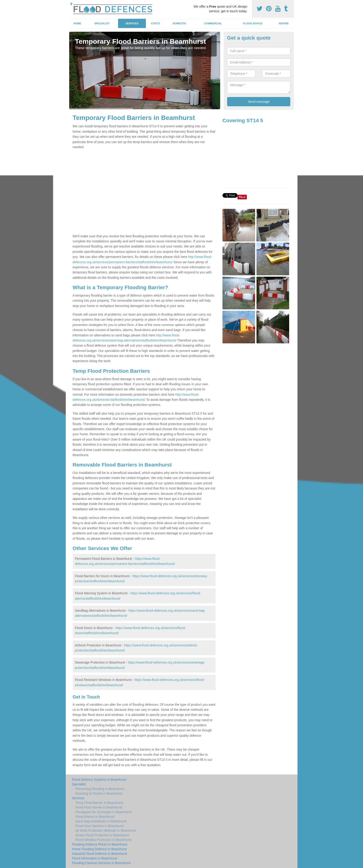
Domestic (180, 23)
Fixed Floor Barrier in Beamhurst (99, 807)
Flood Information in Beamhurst (95, 858)
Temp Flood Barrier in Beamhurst (99, 803)
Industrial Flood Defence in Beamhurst (100, 854)
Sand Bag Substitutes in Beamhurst (101, 821)
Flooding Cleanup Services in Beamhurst (101, 863)
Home (77, 23)
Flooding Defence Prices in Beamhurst (100, 844)
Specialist (102, 23)
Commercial (213, 23)
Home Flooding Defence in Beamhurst (99, 849)
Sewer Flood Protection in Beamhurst (102, 835)
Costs (155, 23)
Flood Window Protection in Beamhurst (103, 840)
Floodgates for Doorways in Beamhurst (103, 812)
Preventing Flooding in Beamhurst (100, 789)
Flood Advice (253, 23)
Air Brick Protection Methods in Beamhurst (106, 830)
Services (132, 23)
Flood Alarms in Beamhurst (95, 817)
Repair (284, 23)
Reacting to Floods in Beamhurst (99, 793)
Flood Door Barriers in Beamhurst (100, 826)
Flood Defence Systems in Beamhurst (99, 780)
